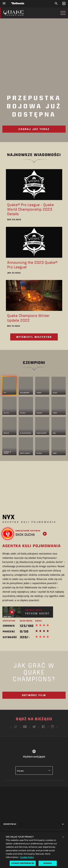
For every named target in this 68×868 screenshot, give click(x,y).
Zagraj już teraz (34, 129)
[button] (34, 824)
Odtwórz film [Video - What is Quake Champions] (34, 695)
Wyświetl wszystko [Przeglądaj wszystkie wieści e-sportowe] (34, 337)
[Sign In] (64, 4)
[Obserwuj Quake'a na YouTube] (25, 728)
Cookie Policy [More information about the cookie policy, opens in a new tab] (27, 862)
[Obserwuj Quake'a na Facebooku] (43, 728)
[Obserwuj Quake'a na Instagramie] (52, 728)
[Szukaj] (56, 4)
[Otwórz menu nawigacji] (4, 3)
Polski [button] (20, 771)
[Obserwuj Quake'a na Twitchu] (16, 728)
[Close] (63, 842)
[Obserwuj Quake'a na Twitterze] (34, 728)
